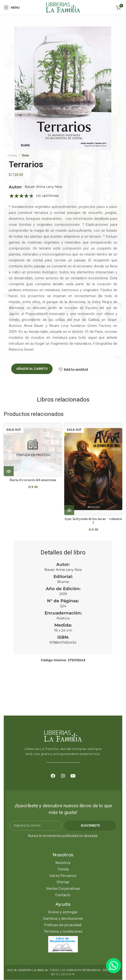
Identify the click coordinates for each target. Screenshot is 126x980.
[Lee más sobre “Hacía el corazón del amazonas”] (9, 471)
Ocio (25, 155)
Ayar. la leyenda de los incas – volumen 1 (93, 521)
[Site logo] (63, 7)
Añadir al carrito (32, 369)
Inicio (13, 155)
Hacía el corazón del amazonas (33, 480)
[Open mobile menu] (12, 7)
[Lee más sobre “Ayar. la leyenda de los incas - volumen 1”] (69, 510)
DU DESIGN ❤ (65, 975)
